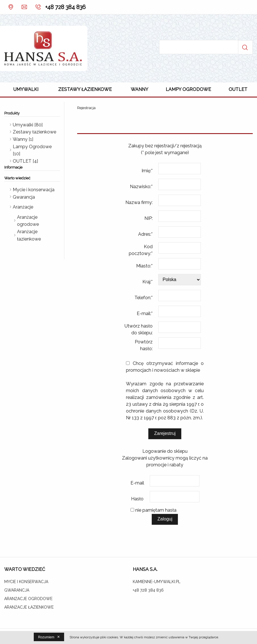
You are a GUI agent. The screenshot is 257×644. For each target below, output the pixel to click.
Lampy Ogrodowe (188, 89)
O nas (11, 7)
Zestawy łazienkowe (85, 89)
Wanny (140, 89)
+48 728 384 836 (65, 7)
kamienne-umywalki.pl (157, 582)
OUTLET (238, 89)
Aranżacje (23, 207)
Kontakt (23, 7)
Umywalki (26, 89)
